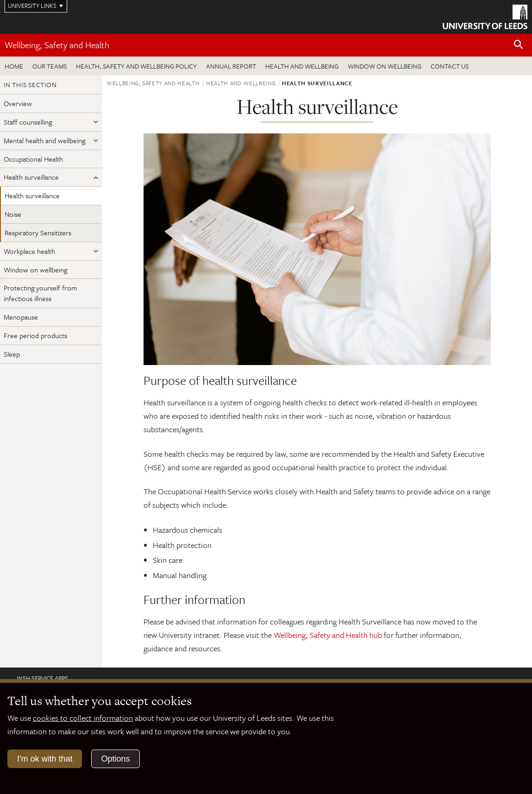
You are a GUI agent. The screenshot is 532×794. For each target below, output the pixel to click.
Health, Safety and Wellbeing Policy (136, 66)
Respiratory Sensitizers (38, 233)
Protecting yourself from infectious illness (40, 293)
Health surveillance (31, 177)
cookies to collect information (83, 718)
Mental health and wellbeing (44, 140)
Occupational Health (33, 159)
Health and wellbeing (302, 66)
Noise (13, 214)
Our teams (50, 66)
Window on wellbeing (385, 66)
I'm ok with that (45, 759)
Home (14, 66)
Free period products (35, 335)
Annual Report (231, 66)
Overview (18, 103)
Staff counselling (28, 122)
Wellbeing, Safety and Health (57, 45)
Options (115, 759)
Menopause (21, 317)
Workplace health (29, 251)
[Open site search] (519, 45)
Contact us (450, 66)
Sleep (12, 354)
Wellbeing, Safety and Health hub (328, 635)
